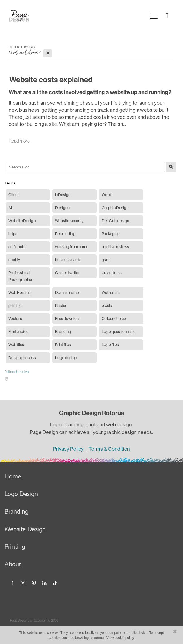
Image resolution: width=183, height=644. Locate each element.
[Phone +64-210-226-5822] (167, 16)
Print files (63, 345)
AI (10, 208)
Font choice (18, 332)
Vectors (15, 319)
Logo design (66, 358)
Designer (63, 208)
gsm (105, 260)
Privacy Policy (69, 449)
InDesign (63, 195)
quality (14, 260)
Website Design (22, 221)
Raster (61, 306)
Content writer (67, 273)
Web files (16, 345)
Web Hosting (20, 293)
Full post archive (17, 372)
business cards (68, 260)
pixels (107, 306)
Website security (69, 221)
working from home (72, 247)
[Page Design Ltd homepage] (78, 16)
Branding (63, 332)
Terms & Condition (109, 449)
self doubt (17, 247)
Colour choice (114, 319)
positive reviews (115, 247)
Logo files (110, 345)
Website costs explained (51, 80)
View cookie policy (120, 638)
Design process (22, 358)
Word (106, 195)
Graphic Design (115, 208)
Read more (19, 141)
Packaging (111, 234)
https (13, 234)
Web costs (111, 293)
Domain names (68, 293)
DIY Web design (115, 221)
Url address (112, 273)
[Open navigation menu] (154, 16)
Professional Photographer (20, 276)
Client (14, 195)
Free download (68, 319)
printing (15, 306)
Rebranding (65, 234)
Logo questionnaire (118, 332)
